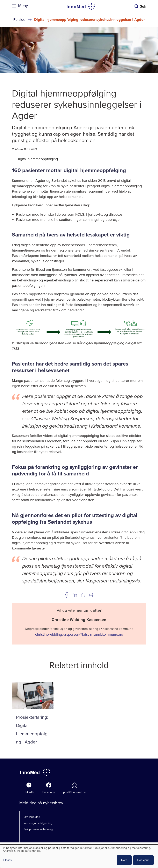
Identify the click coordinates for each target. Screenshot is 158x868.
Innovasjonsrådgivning (38, 823)
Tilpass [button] (7, 860)
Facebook (49, 792)
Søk (143, 6)
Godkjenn (143, 860)
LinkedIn (29, 792)
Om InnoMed (32, 817)
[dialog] (79, 856)
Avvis (124, 860)
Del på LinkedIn (75, 595)
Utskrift (91, 595)
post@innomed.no (75, 792)
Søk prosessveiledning (38, 829)
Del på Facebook (67, 595)
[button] (79, 338)
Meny (23, 6)
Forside (19, 20)
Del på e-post (83, 595)
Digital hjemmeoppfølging (37, 159)
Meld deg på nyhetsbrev (41, 803)
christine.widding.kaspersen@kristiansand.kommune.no (79, 634)
